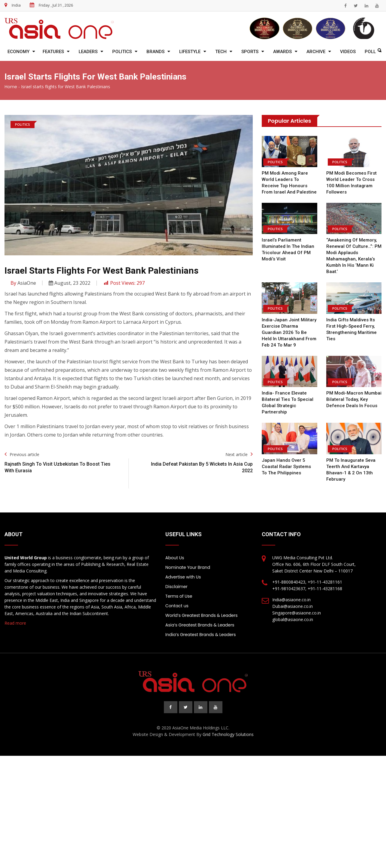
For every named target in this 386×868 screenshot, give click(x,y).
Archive (316, 52)
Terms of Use (179, 596)
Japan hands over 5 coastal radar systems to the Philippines (289, 467)
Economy (18, 52)
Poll (370, 52)
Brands (155, 52)
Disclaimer (176, 587)
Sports (250, 52)
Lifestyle (190, 52)
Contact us (177, 606)
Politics (122, 52)
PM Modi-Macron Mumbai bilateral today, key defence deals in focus (354, 399)
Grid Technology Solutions (228, 734)
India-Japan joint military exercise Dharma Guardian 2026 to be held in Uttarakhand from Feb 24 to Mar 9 (289, 332)
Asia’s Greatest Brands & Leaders (200, 625)
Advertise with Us (183, 577)
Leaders (88, 52)
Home (11, 87)
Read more (15, 623)
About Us (175, 558)
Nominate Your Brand (188, 567)
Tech (221, 52)
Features (53, 52)
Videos (348, 52)
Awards (282, 52)
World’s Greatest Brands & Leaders (202, 615)
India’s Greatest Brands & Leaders (201, 635)
